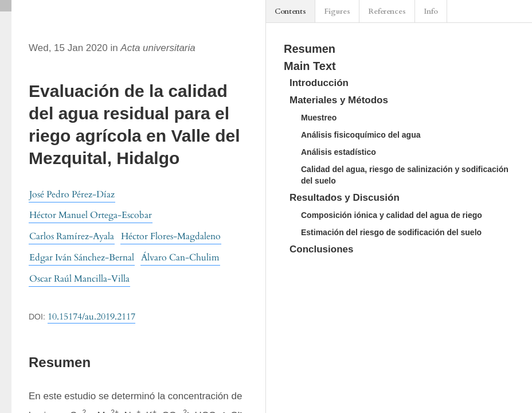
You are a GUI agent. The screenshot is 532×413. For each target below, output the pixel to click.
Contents (290, 11)
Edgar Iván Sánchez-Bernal (82, 258)
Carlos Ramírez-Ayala (72, 236)
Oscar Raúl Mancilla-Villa (79, 279)
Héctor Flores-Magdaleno (171, 236)
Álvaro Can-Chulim (180, 258)
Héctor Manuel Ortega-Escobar (91, 215)
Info (431, 11)
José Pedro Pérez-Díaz (72, 194)
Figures (337, 11)
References (387, 11)
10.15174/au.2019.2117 (91, 317)
